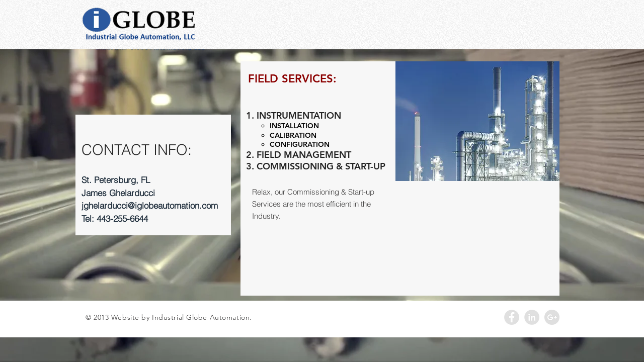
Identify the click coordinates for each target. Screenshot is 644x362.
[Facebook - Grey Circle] (512, 317)
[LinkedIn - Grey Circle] (532, 317)
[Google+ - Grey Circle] (552, 317)
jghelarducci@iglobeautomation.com (150, 205)
